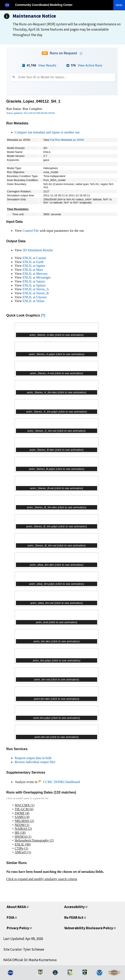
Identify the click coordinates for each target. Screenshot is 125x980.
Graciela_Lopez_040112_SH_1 (33, 101)
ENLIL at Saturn (34, 281)
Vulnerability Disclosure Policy (89, 928)
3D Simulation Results (38, 250)
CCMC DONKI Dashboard (59, 782)
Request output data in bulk (33, 758)
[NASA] (9, 5)
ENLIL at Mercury (35, 274)
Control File (31, 231)
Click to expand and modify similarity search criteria (42, 879)
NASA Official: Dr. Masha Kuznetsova (30, 960)
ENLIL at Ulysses (35, 297)
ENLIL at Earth (33, 262)
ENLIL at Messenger (37, 277)
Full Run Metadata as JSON (67, 140)
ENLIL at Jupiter (34, 266)
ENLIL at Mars (33, 270)
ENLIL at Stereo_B (36, 293)
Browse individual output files (35, 762)
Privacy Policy (18, 928)
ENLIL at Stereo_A (36, 289)
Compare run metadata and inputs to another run (47, 132)
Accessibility (75, 907)
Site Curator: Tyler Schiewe (24, 949)
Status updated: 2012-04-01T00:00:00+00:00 (30, 113)
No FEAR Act (74, 917)
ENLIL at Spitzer (34, 285)
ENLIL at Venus (34, 301)
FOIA (10, 917)
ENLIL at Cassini (34, 258)
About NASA (16, 907)
